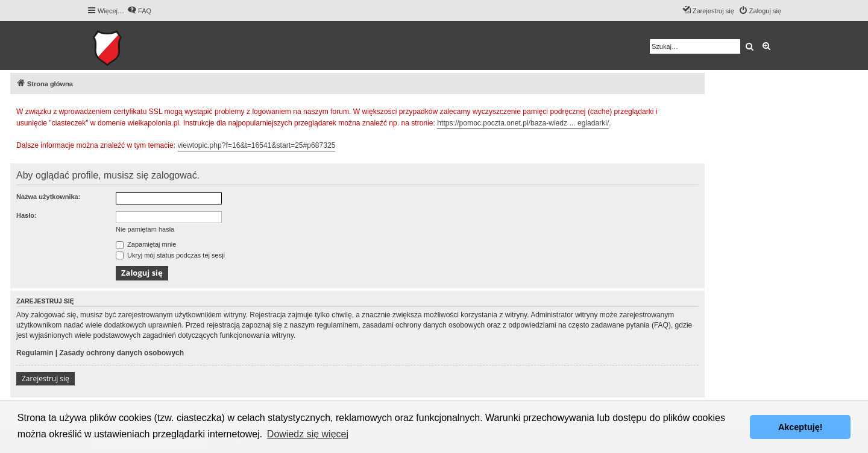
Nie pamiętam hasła (145, 229)
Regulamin (35, 353)
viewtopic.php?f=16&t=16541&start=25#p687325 (257, 145)
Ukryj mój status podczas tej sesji (170, 255)
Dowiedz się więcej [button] (308, 434)
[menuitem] (139, 11)
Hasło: (27, 215)
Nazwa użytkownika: (48, 197)
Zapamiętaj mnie (146, 244)
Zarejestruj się (46, 379)
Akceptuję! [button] (800, 427)
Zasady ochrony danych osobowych (121, 353)
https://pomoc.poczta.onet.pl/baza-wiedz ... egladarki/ (523, 123)
